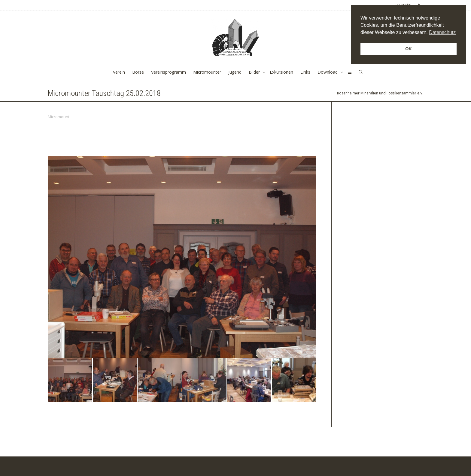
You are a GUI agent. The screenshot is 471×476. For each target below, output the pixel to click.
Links (305, 72)
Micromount (59, 117)
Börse (138, 72)
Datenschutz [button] (442, 32)
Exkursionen (281, 72)
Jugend (235, 72)
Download (328, 72)
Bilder (255, 72)
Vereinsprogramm (169, 72)
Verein (119, 72)
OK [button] (409, 49)
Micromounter (207, 72)
